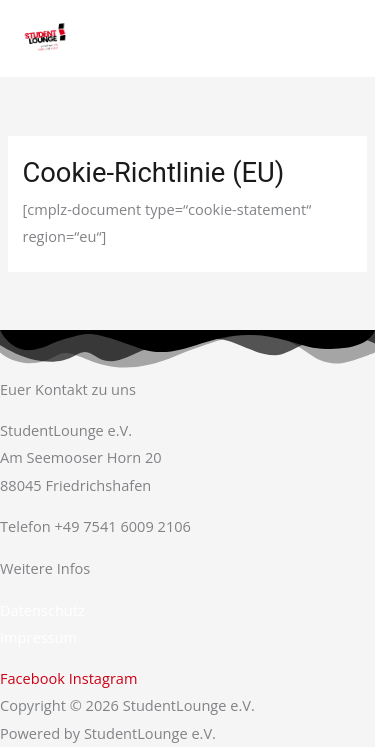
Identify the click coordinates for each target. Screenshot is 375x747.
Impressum (38, 637)
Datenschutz (42, 610)
